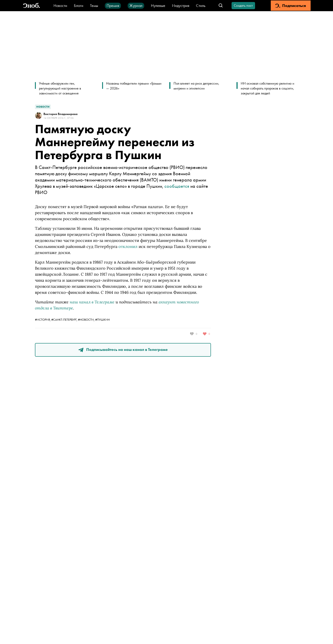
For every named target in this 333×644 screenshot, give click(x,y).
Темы (94, 5)
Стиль (201, 5)
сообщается (177, 186)
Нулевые (158, 5)
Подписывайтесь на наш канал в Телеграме (123, 349)
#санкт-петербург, (65, 320)
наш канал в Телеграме (92, 302)
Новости (60, 5)
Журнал (136, 5)
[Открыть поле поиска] (221, 6)
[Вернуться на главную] (32, 6)
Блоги (79, 5)
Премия (113, 5)
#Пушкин (102, 320)
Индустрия (181, 5)
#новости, (87, 320)
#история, (43, 320)
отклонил (128, 246)
